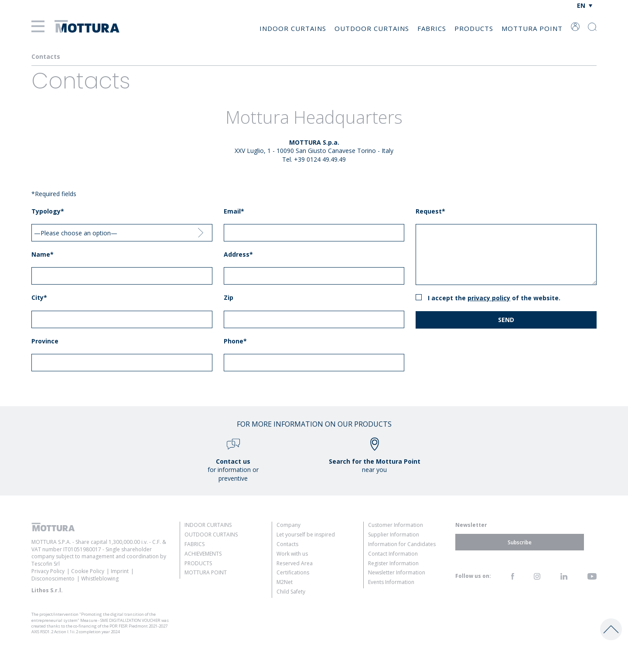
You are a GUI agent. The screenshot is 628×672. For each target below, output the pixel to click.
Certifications (293, 572)
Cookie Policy (88, 571)
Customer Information (396, 525)
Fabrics (432, 28)
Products (474, 28)
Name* (43, 254)
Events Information (391, 582)
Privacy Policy (489, 298)
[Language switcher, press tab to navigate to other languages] (585, 5)
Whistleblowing (100, 579)
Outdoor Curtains (372, 28)
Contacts (287, 544)
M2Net (285, 582)
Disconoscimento (53, 579)
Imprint (120, 571)
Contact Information (393, 554)
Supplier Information (394, 535)
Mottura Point (532, 28)
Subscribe (520, 542)
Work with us (292, 554)
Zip (229, 297)
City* (39, 297)
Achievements (203, 554)
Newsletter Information (397, 572)
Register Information (393, 563)
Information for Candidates (402, 544)
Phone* (235, 341)
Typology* (48, 211)
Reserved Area (295, 563)
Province (45, 341)
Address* (238, 254)
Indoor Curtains (293, 28)
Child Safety (291, 592)
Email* (234, 211)
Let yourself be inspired (306, 535)
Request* (430, 211)
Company (288, 525)
